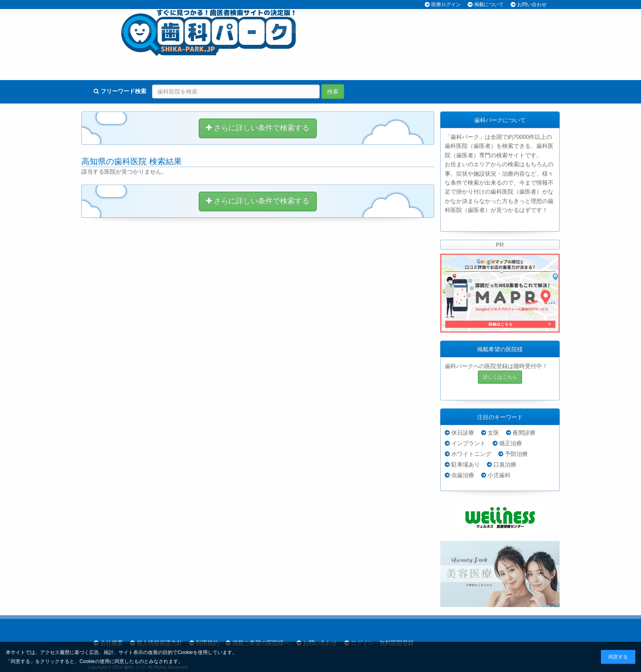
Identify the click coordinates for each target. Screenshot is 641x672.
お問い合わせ (532, 4)
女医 (493, 433)
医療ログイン (446, 4)
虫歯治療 (463, 475)
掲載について (489, 4)
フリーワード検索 (120, 91)
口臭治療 (505, 464)
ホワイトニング (471, 454)
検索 (333, 92)
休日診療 (463, 433)
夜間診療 (524, 433)
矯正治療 (511, 443)
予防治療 (516, 454)
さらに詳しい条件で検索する (258, 128)
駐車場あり (466, 464)
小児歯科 (499, 475)
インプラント (468, 443)
